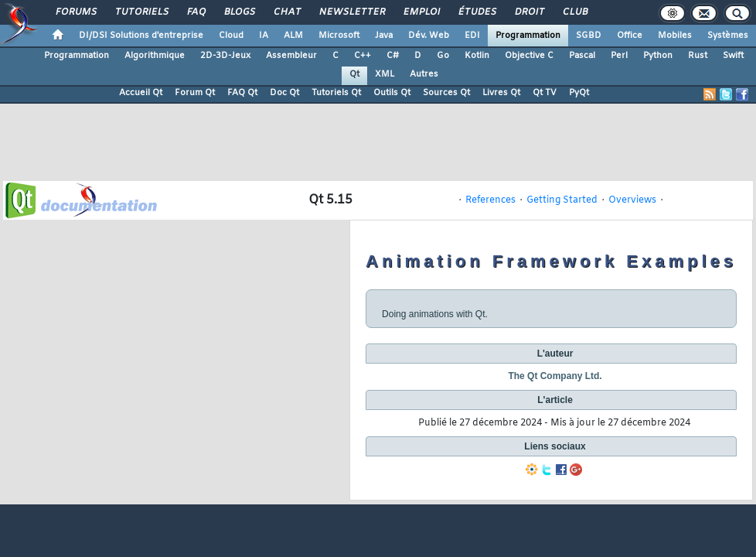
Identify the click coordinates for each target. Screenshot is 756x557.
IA (264, 36)
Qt (354, 74)
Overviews (632, 200)
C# (393, 56)
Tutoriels (141, 12)
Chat (286, 12)
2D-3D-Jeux (225, 56)
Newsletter (351, 12)
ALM (293, 36)
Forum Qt (195, 93)
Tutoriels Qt (336, 93)
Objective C (529, 56)
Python (658, 56)
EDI (472, 36)
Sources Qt (446, 93)
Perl (619, 56)
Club (574, 12)
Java (384, 36)
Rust (698, 56)
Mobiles (675, 36)
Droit (529, 12)
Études (477, 12)
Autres (424, 74)
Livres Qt (501, 93)
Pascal (582, 56)
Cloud (231, 36)
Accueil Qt (141, 93)
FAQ (196, 12)
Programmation (528, 36)
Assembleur (291, 56)
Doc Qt (284, 93)
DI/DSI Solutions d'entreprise (141, 36)
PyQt (579, 93)
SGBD (589, 36)
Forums (75, 12)
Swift (733, 56)
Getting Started (562, 200)
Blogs (239, 12)
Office (630, 36)
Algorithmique (155, 56)
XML (385, 74)
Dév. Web (429, 36)
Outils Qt (392, 93)
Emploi (421, 12)
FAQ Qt (242, 93)
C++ (363, 56)
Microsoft (339, 36)
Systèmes (728, 36)
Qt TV (545, 93)
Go (443, 56)
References (490, 200)
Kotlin (477, 56)
